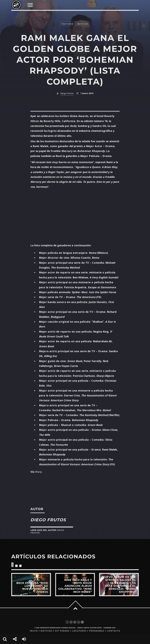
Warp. (39, 472)
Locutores (79, 631)
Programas (97, 631)
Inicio (34, 631)
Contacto (114, 631)
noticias (83, 24)
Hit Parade (62, 631)
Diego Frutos (67, 93)
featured (68, 24)
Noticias (46, 631)
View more (31, 585)
